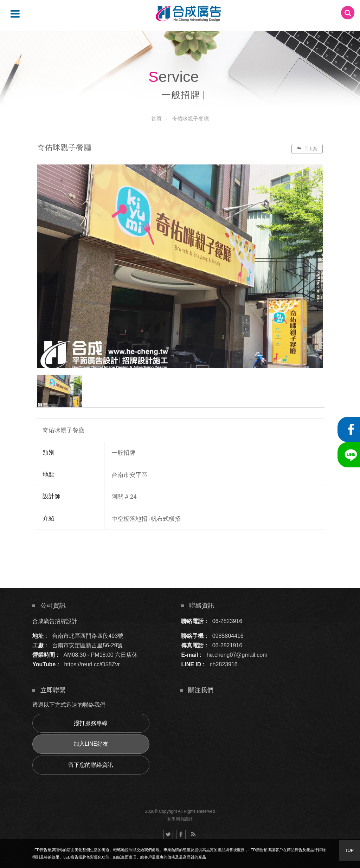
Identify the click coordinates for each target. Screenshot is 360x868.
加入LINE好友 (91, 744)
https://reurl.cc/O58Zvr (92, 664)
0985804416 (228, 636)
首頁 (156, 119)
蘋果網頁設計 (180, 819)
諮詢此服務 (241, 551)
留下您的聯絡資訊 (91, 765)
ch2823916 (224, 664)
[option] (180, 266)
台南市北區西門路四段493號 (88, 636)
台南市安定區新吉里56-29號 (87, 645)
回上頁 (307, 149)
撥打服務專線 (91, 723)
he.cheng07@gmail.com (237, 655)
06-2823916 (227, 621)
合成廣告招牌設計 (55, 621)
